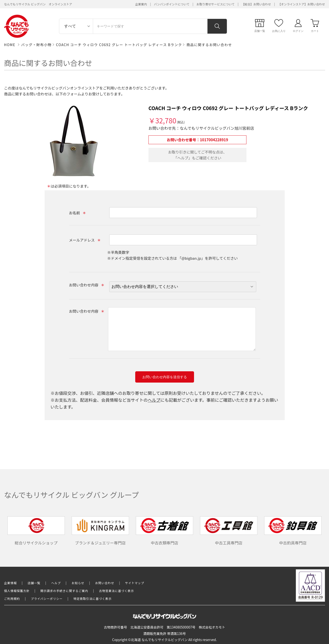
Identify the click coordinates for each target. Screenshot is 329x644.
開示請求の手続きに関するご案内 (64, 591)
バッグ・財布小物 (37, 45)
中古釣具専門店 (293, 531)
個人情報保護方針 (17, 591)
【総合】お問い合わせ (256, 4)
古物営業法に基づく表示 (116, 591)
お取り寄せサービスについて (216, 4)
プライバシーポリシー (47, 599)
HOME (10, 45)
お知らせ (78, 583)
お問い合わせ (105, 583)
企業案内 (141, 4)
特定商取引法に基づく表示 (93, 599)
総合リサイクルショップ (36, 531)
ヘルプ (154, 400)
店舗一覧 (34, 583)
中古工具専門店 (229, 531)
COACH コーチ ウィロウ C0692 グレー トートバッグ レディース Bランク (119, 45)
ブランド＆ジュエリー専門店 (100, 531)
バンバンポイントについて (172, 4)
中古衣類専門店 (165, 531)
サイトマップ (135, 583)
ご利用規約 (12, 599)
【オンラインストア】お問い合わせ (302, 4)
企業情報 (11, 583)
